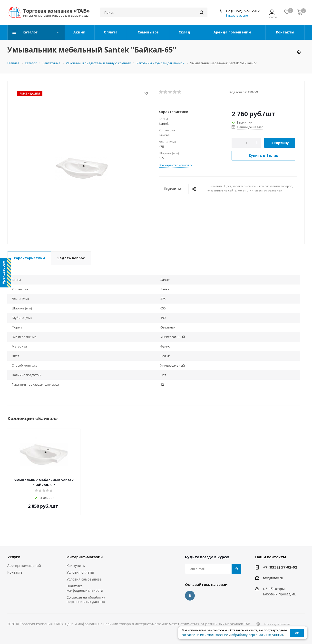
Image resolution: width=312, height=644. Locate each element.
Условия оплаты (80, 572)
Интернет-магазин (85, 557)
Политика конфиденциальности (85, 588)
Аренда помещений (24, 565)
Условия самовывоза (84, 579)
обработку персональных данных (257, 635)
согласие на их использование (205, 635)
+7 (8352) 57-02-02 (243, 11)
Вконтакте (190, 596)
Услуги (14, 557)
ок (297, 633)
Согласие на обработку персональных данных (86, 599)
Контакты (15, 572)
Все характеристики (174, 165)
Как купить (76, 565)
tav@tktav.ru (273, 578)
